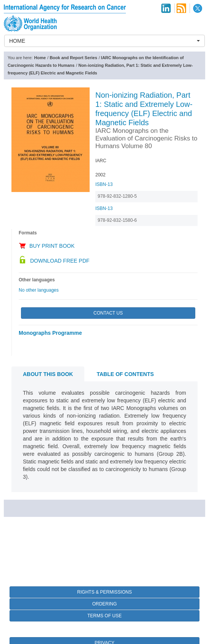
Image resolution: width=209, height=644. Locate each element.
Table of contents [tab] (125, 374)
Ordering (105, 604)
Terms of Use (104, 616)
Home (40, 58)
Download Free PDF (60, 261)
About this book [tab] (48, 374)
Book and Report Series (73, 58)
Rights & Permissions (104, 592)
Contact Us (108, 313)
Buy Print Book (52, 246)
